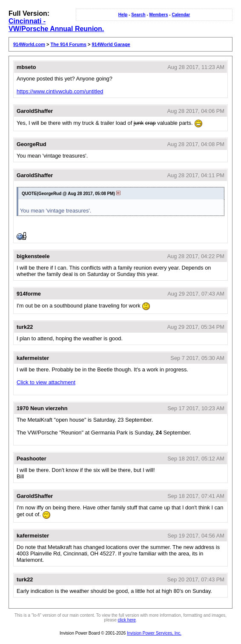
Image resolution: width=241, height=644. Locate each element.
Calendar (181, 15)
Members (159, 15)
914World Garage (111, 44)
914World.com (29, 44)
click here (127, 620)
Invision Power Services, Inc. (154, 633)
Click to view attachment (46, 382)
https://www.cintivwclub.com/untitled (60, 91)
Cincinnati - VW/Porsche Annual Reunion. (56, 25)
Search (138, 15)
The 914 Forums (69, 44)
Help (123, 15)
